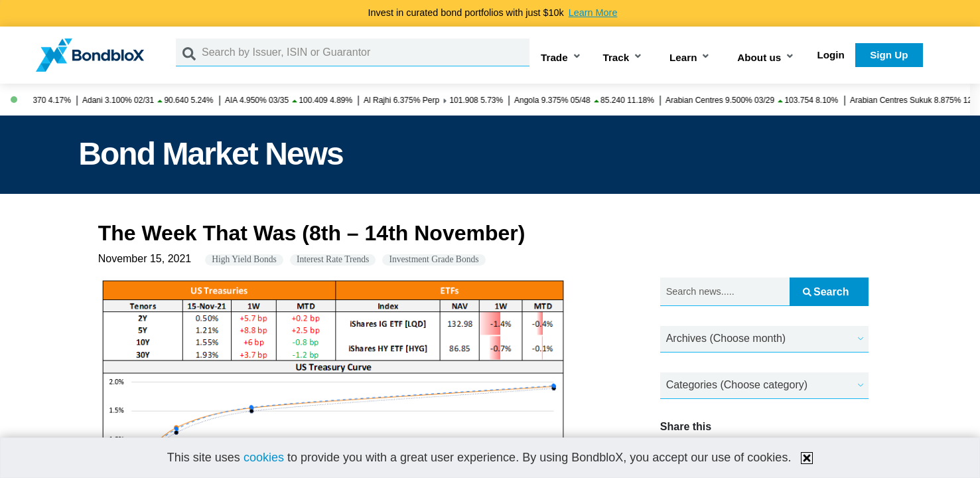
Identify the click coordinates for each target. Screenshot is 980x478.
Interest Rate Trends (333, 259)
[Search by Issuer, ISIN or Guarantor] (366, 52)
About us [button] (759, 57)
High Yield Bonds (244, 259)
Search (826, 292)
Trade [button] (554, 57)
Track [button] (616, 57)
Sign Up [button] (889, 55)
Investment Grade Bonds (434, 259)
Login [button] (831, 55)
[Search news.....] (725, 292)
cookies (264, 457)
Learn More (593, 13)
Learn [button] (683, 57)
